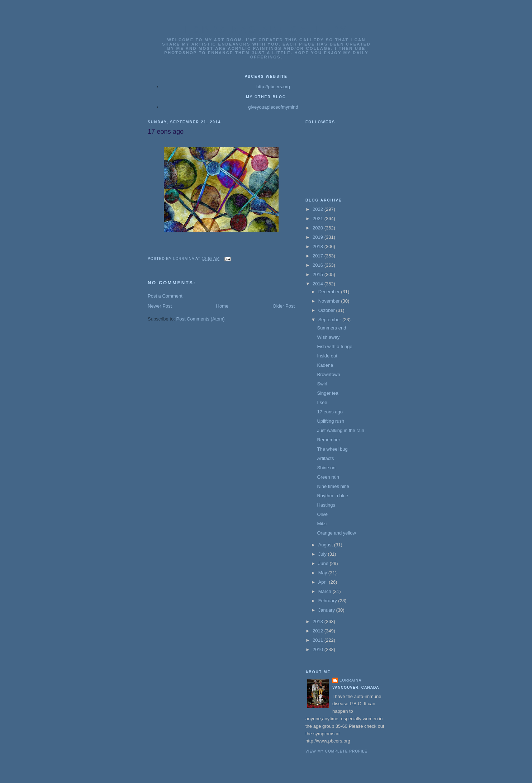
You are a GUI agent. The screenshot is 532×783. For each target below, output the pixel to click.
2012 (319, 631)
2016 (319, 265)
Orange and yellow (336, 533)
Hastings (326, 505)
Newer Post (160, 306)
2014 (319, 284)
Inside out (327, 356)
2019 (319, 237)
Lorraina (351, 680)
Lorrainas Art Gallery (266, 29)
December (330, 292)
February (328, 601)
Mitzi (322, 524)
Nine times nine (333, 486)
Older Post (284, 306)
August (326, 545)
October (327, 310)
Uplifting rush (331, 421)
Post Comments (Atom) (201, 319)
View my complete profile (336, 751)
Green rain (328, 477)
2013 (319, 621)
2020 (319, 228)
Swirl (322, 384)
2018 (319, 246)
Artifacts (325, 458)
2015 (319, 274)
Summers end (331, 328)
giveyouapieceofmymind (273, 107)
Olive (322, 514)
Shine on (326, 468)
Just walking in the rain (341, 430)
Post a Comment (165, 296)
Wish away (328, 337)
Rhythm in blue (332, 496)
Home (222, 306)
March (326, 591)
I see (322, 402)
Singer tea (327, 393)
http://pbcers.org (273, 87)
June (324, 563)
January (327, 610)
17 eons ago (330, 412)
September (330, 320)
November (330, 301)
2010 (319, 649)
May (323, 573)
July (323, 554)
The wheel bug (332, 449)
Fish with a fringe (334, 347)
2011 (319, 640)
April (324, 582)
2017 (319, 256)
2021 (319, 219)
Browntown (328, 374)
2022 (319, 209)
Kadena (325, 365)
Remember (328, 440)
